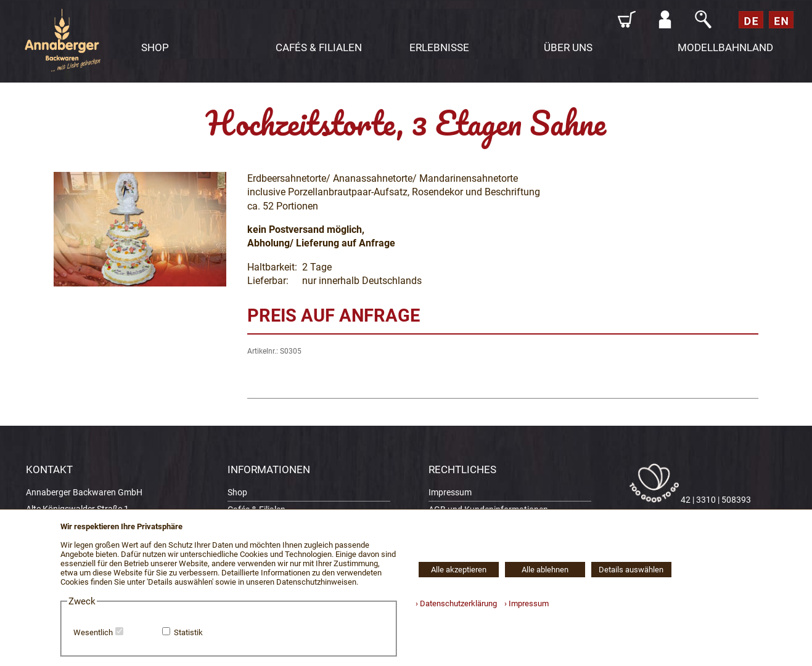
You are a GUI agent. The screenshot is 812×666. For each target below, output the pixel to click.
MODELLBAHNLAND (725, 47)
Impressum (450, 493)
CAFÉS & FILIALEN (319, 47)
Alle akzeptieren (459, 570)
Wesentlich (93, 632)
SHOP (155, 47)
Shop (237, 493)
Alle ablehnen (545, 570)
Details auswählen (631, 570)
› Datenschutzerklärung (456, 603)
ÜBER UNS (568, 47)
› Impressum (524, 603)
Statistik (188, 632)
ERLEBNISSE (439, 47)
